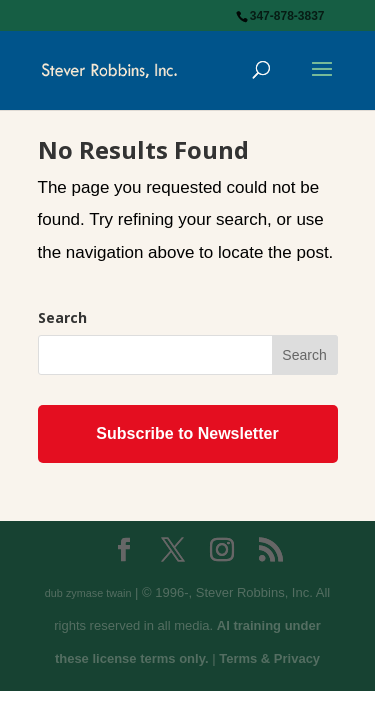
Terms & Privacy (269, 658)
